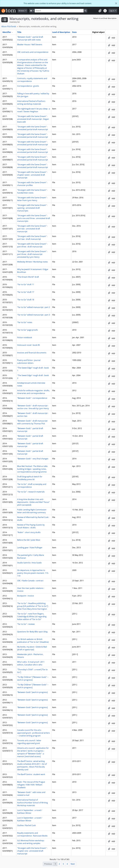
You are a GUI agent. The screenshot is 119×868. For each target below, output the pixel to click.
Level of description (61, 32)
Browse (22, 11)
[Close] (116, 3)
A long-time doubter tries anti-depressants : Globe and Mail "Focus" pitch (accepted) (33, 502)
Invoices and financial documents (32, 353)
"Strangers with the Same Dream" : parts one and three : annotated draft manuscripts (34, 218)
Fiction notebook (25, 337)
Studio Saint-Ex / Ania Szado (29, 563)
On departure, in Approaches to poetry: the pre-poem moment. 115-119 (33, 573)
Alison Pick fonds (9, 26)
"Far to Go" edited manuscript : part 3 (34, 315)
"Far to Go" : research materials (31, 492)
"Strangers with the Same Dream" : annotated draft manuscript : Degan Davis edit (33, 119)
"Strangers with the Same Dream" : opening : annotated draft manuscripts (32, 208)
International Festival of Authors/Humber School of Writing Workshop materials (32, 803)
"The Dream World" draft (28, 277)
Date (74, 32)
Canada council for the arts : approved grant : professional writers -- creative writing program (34, 733)
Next (73, 864)
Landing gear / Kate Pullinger (30, 548)
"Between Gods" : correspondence (32, 398)
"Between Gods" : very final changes (33, 459)
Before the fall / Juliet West (29, 540)
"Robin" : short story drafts (29, 532)
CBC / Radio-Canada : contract (30, 581)
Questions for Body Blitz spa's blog (32, 632)
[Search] (59, 11)
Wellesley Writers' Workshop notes (32, 262)
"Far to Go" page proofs (27, 330)
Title (19, 32)
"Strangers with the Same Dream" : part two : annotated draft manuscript (32, 229)
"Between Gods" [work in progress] (32, 692)
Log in (112, 11)
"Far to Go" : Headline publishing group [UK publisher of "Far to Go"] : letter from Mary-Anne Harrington (33, 606)
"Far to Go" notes (25, 322)
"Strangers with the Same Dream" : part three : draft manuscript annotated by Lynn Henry (32, 254)
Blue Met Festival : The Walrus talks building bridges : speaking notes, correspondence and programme (32, 469)
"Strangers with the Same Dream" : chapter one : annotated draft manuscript (32, 851)
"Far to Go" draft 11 (26, 284)
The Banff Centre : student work (31, 774)
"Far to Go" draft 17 (26, 292)
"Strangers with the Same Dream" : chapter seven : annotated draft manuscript (32, 175)
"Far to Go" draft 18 (26, 300)
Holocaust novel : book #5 (29, 345)
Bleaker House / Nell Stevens (30, 45)
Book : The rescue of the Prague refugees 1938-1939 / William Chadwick (31, 785)
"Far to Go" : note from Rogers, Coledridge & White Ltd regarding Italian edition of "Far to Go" (32, 616)
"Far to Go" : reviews (26, 624)
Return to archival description (105, 18)
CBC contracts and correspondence (33, 52)
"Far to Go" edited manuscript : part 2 (34, 307)
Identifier (7, 32)
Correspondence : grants (28, 86)
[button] (100, 11)
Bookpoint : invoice (26, 596)
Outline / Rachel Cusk (26, 825)
